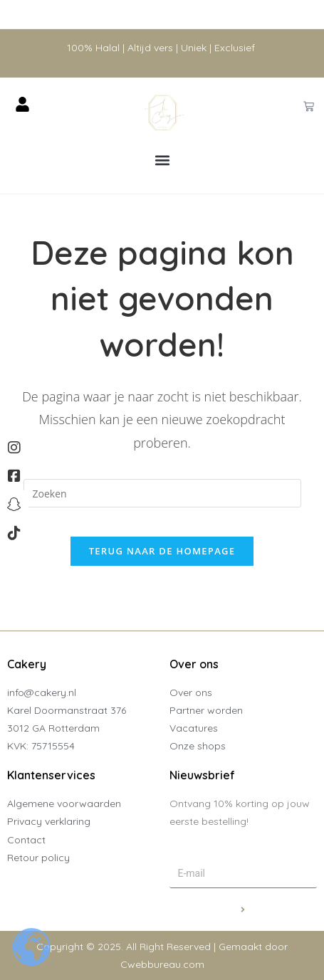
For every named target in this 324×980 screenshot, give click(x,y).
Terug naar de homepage (162, 551)
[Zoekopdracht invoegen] (162, 493)
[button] (162, 160)
